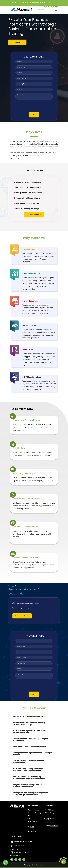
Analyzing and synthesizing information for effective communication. (30, 786)
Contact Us (17, 42)
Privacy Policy (49, 813)
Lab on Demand (33, 821)
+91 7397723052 (22, 2)
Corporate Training (34, 813)
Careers (51, 826)
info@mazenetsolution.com (40, 2)
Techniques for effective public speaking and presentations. (30, 740)
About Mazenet (50, 810)
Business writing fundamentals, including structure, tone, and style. (29, 724)
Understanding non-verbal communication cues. (32, 747)
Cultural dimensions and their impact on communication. (28, 762)
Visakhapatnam (15, 856)
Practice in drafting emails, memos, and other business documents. (31, 732)
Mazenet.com (40, 865)
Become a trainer (50, 823)
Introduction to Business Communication (29, 717)
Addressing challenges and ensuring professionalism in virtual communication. (29, 778)
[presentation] (31, 106)
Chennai (26, 852)
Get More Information (34, 215)
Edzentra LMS (32, 831)
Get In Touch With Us (22, 616)
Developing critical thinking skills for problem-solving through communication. (31, 794)
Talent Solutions (33, 810)
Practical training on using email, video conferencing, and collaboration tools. (28, 770)
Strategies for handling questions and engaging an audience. (33, 754)
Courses (40, 10)
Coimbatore (18, 852)
